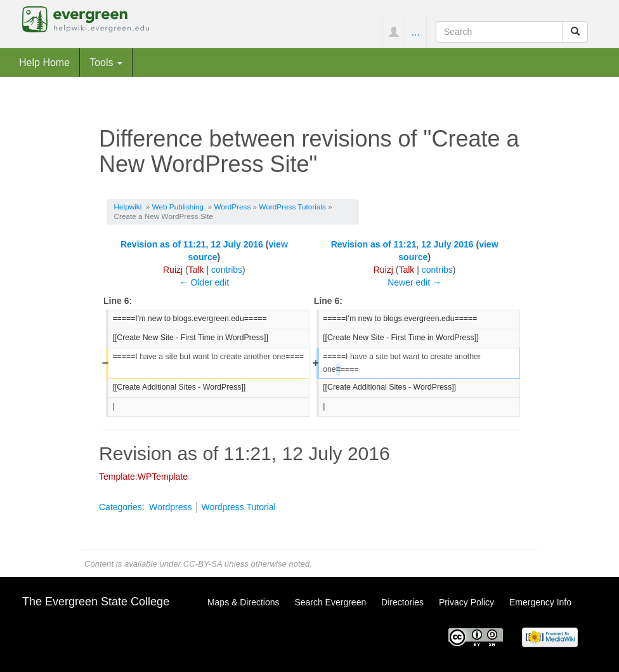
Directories (402, 602)
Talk (196, 270)
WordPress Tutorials (292, 207)
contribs (227, 270)
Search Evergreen (330, 602)
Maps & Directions (244, 602)
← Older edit (205, 282)
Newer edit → (414, 282)
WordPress (232, 207)
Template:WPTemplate (143, 477)
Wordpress (170, 507)
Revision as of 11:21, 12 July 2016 (192, 244)
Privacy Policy (466, 602)
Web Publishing (178, 207)
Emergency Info (540, 602)
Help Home (44, 62)
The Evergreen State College (96, 602)
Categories (121, 507)
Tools (106, 62)
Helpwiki (128, 207)
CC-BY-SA (203, 564)
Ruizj (173, 270)
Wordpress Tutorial (238, 507)
